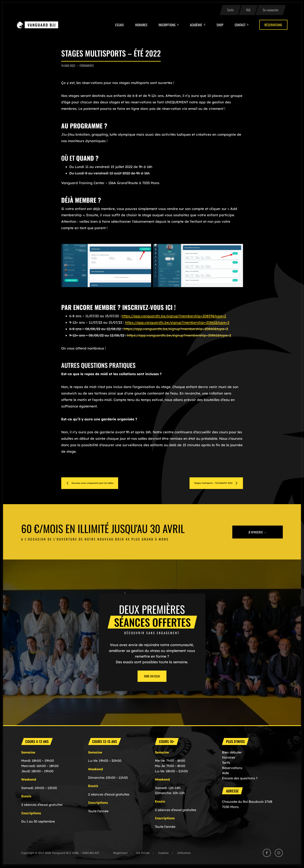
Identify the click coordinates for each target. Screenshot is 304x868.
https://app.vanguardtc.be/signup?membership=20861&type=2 (179, 335)
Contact (240, 25)
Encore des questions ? (240, 779)
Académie (196, 25)
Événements (87, 66)
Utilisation (184, 853)
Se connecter (271, 10)
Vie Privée (143, 853)
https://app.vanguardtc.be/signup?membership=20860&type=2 (176, 329)
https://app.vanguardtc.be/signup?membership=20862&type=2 (177, 322)
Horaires (141, 25)
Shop (220, 25)
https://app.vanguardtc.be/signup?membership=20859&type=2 (174, 316)
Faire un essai (152, 677)
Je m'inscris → (257, 532)
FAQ (248, 10)
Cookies (163, 853)
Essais (119, 25)
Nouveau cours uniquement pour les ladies (104, 483)
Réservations (273, 25)
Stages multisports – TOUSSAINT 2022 (204, 483)
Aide (225, 774)
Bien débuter (232, 753)
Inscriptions (167, 25)
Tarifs (230, 10)
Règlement (120, 853)
